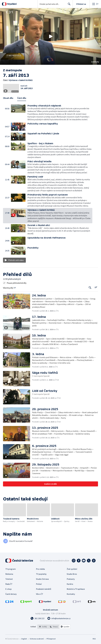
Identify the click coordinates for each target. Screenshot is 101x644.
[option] (43, 627)
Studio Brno (72, 574)
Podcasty (71, 579)
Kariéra (70, 584)
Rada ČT (9, 584)
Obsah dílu (8, 98)
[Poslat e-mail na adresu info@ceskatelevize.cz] (59, 618)
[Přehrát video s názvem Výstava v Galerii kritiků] (51, 36)
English (24, 639)
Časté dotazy (11, 594)
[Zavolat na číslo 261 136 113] (37, 618)
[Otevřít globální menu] (95, 4)
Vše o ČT (40, 594)
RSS (94, 639)
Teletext (9, 579)
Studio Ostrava (42, 579)
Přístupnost (51, 639)
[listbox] (54, 627)
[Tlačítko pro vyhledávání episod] (90, 288)
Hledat (68, 5)
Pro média (40, 569)
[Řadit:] (96, 287)
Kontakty (71, 594)
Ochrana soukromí (37, 639)
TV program (11, 569)
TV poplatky (41, 574)
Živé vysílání (72, 569)
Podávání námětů (44, 589)
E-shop (8, 589)
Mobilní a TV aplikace (76, 589)
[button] (51, 36)
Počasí (39, 584)
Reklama (9, 574)
